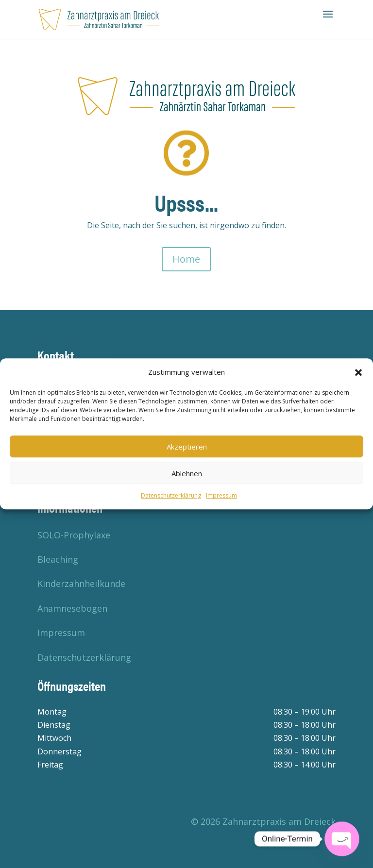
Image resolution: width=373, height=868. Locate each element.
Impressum (221, 496)
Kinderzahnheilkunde (81, 584)
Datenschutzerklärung (171, 496)
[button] (358, 372)
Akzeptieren (187, 447)
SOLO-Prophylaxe (74, 535)
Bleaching (58, 559)
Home (186, 259)
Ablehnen (187, 473)
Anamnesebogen (72, 608)
